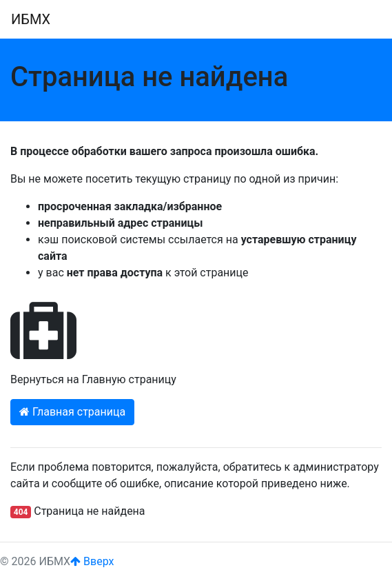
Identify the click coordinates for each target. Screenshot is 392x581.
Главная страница (72, 412)
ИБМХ (31, 19)
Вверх (92, 561)
